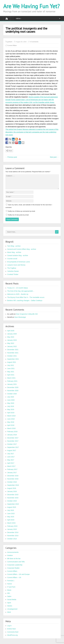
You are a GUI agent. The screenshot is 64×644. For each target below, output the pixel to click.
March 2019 (11, 418)
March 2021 (11, 381)
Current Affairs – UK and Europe (18, 577)
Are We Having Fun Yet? (31, 6)
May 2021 (11, 374)
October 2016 (12, 485)
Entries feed (11, 632)
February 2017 (12, 472)
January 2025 (12, 337)
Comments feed (13, 635)
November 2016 (13, 482)
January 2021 (12, 387)
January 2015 (12, 532)
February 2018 (12, 434)
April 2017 (11, 466)
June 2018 (11, 422)
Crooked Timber (13, 277)
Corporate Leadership (15, 568)
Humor (10, 586)
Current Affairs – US (14, 580)
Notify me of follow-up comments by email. (22, 214)
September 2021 (13, 362)
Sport (9, 605)
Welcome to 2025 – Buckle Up (18, 297)
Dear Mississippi (20, 320)
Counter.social (12, 261)
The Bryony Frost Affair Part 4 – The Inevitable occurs (26, 300)
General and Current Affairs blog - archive (22, 252)
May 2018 (11, 425)
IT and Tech (11, 590)
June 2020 (11, 403)
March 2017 (11, 469)
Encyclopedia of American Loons (19, 264)
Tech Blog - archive (14, 249)
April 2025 (11, 333)
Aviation (10, 558)
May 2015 (11, 519)
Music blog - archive (14, 255)
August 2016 (12, 491)
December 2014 (13, 535)
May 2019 (11, 412)
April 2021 (11, 378)
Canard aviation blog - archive (18, 258)
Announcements (13, 555)
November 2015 (13, 500)
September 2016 (13, 488)
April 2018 (11, 428)
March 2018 (11, 431)
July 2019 (11, 409)
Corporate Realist (13, 571)
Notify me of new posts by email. (18, 218)
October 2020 (12, 396)
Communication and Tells (16, 564)
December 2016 (13, 478)
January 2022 (12, 349)
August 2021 (12, 365)
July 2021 (11, 368)
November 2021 (13, 355)
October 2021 (12, 359)
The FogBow (12, 271)
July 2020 (11, 400)
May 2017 (11, 463)
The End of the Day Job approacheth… (21, 294)
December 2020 (13, 390)
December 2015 (13, 497)
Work (9, 615)
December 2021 (13, 352)
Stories (10, 609)
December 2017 (13, 441)
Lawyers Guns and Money (16, 268)
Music (9, 593)
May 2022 (11, 346)
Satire (9, 599)
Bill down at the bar (14, 561)
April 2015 (11, 523)
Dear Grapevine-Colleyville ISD (27, 317)
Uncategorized (12, 612)
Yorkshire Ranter (13, 274)
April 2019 (11, 415)
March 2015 (11, 526)
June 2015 (11, 516)
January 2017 (12, 475)
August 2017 (12, 453)
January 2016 (12, 494)
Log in (9, 628)
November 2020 (13, 393)
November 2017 (13, 444)
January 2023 (12, 343)
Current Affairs (12, 45)
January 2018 (12, 437)
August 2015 (12, 510)
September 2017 (13, 450)
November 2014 (13, 538)
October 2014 (12, 541)
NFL (9, 596)
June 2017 (11, 459)
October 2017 (12, 447)
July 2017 (11, 456)
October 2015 (12, 504)
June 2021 (11, 371)
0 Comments (34, 42)
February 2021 (12, 384)
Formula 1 (11, 583)
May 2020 (11, 406)
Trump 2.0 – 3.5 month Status (18, 291)
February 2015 (12, 529)
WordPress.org (12, 638)
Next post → (54, 157)
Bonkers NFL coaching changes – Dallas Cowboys (25, 303)
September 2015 (13, 507)
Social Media (12, 602)
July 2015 (11, 513)
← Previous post (11, 157)
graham (10, 42)
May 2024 (11, 340)
